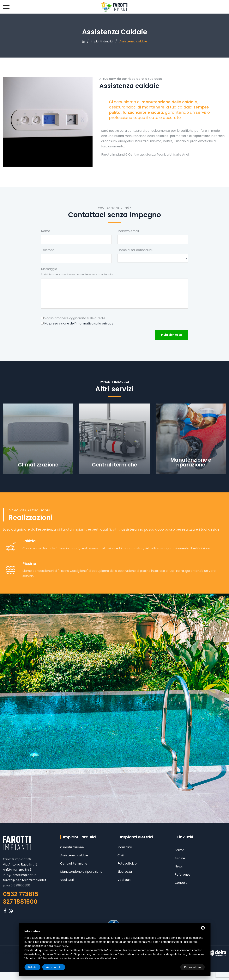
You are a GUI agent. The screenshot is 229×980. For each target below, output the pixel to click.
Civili (121, 855)
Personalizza (37, 967)
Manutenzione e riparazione (81, 872)
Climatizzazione (72, 847)
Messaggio (77, 271)
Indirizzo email (128, 231)
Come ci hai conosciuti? (135, 250)
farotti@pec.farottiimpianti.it (25, 880)
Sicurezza (125, 872)
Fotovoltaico (127, 863)
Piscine (180, 858)
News (179, 866)
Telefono (48, 250)
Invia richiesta (171, 335)
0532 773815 (21, 894)
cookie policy (61, 946)
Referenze (182, 875)
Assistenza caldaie (74, 855)
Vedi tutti (67, 880)
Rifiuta (172, 967)
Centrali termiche (74, 863)
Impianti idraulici (102, 41)
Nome (46, 231)
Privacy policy (13, 953)
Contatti (181, 883)
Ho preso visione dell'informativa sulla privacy (79, 323)
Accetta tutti (193, 967)
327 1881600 (20, 902)
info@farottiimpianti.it (19, 875)
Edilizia (179, 850)
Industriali (125, 847)
